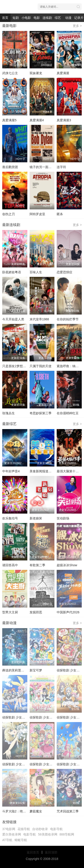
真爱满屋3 (64, 120)
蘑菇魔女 (36, 811)
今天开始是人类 (13, 319)
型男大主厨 (10, 612)
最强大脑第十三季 (69, 471)
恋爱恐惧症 (65, 272)
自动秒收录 (40, 829)
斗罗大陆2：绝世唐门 (17, 811)
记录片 (79, 18)
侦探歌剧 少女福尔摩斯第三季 (50, 717)
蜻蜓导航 (21, 840)
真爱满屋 (63, 73)
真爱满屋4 (37, 120)
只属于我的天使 (41, 366)
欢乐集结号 (10, 518)
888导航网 (67, 834)
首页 (5, 18)
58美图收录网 (48, 834)
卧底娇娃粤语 (12, 272)
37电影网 (9, 829)
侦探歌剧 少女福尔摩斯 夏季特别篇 (27, 764)
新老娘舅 (36, 518)
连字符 (61, 167)
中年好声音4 (11, 471)
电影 (37, 18)
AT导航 (7, 840)
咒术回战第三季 (68, 811)
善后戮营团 (10, 167)
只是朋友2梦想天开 (16, 366)
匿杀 (60, 214)
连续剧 (47, 18)
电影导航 (56, 829)
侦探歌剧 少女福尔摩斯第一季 (23, 717)
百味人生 (36, 272)
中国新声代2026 (68, 612)
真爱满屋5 (9, 120)
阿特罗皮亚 (37, 214)
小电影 (26, 18)
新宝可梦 (36, 670)
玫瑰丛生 (9, 413)
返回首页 (33, 852)
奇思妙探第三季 (41, 413)
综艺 (58, 18)
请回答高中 (10, 565)
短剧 (16, 18)
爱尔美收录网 (12, 834)
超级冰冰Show (67, 565)
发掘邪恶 (36, 612)
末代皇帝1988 (39, 319)
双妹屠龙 (36, 73)
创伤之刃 (9, 214)
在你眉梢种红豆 (68, 413)
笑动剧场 (63, 518)
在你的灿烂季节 (68, 319)
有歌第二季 (37, 565)
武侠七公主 (10, 73)
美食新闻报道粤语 (42, 471)
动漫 (68, 18)
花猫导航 (24, 829)
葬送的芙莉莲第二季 (16, 670)
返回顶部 (51, 852)
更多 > (77, 26)
